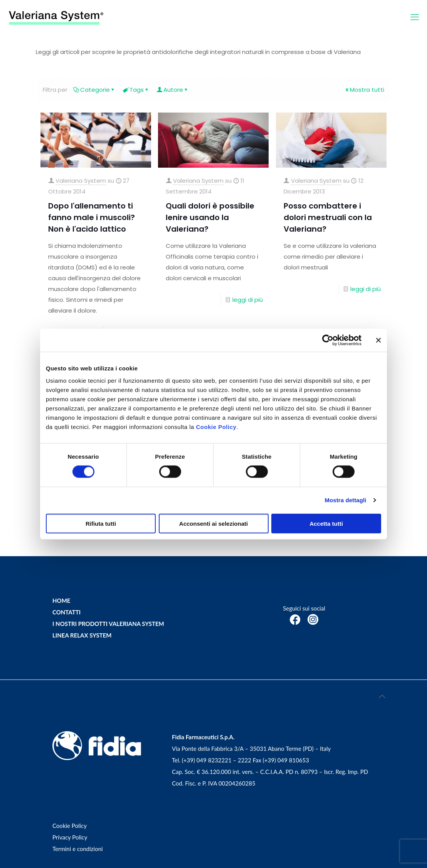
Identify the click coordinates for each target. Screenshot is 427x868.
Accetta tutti (326, 523)
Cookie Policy (216, 426)
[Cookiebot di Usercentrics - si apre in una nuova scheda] (328, 340)
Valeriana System (81, 181)
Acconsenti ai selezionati (213, 523)
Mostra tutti (364, 90)
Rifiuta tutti (101, 523)
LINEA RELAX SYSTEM (82, 635)
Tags (136, 90)
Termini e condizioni (78, 849)
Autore (173, 90)
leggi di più (248, 300)
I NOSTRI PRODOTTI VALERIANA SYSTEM (108, 624)
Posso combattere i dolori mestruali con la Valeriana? (328, 217)
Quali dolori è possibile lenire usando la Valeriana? (210, 217)
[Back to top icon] (382, 696)
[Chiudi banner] (378, 340)
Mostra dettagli (345, 500)
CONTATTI (66, 612)
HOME (61, 601)
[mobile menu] (415, 17)
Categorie (94, 90)
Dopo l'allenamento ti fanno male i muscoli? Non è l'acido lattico (92, 217)
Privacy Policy (70, 837)
